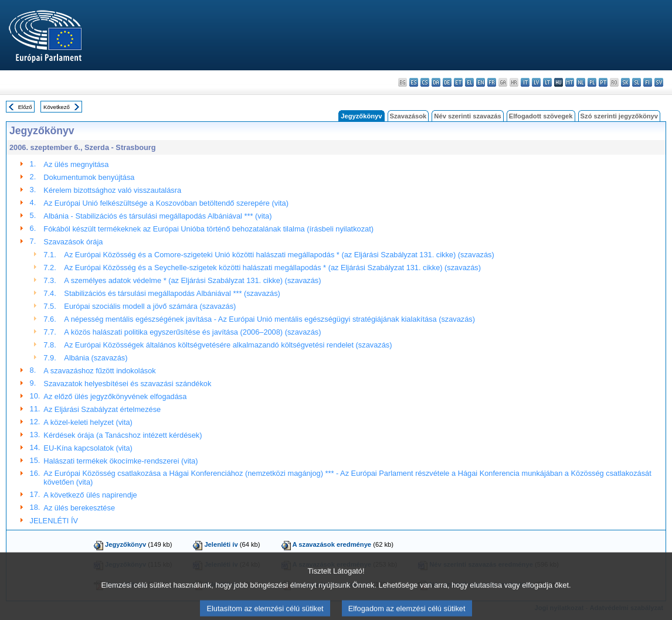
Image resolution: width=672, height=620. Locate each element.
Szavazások (408, 116)
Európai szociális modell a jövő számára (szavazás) (150, 306)
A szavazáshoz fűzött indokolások (99, 371)
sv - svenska (659, 82)
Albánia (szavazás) (96, 358)
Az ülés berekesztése (79, 508)
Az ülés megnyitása (76, 164)
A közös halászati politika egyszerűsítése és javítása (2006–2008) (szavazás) (192, 332)
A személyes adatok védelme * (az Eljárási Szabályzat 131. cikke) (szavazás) (192, 280)
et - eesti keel (458, 82)
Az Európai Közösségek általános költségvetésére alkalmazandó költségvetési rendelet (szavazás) (228, 345)
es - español (414, 82)
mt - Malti (570, 82)
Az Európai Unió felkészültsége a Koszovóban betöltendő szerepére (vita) (166, 203)
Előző (25, 107)
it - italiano (525, 82)
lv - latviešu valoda (536, 82)
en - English (481, 82)
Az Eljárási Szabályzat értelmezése (102, 409)
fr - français (492, 82)
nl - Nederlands (581, 82)
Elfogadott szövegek (541, 116)
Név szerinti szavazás (467, 116)
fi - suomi (648, 82)
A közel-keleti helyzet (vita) (88, 422)
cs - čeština (425, 82)
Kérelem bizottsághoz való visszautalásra (112, 190)
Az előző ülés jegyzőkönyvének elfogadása (115, 396)
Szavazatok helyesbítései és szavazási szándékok (127, 384)
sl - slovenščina (637, 82)
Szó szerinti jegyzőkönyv (619, 116)
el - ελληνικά (469, 82)
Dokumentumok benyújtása (89, 177)
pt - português (603, 82)
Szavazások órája (73, 242)
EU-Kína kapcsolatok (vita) (88, 448)
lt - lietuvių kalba (547, 82)
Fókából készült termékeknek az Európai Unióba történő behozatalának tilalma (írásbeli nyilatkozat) (208, 229)
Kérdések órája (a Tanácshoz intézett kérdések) (123, 435)
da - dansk (436, 82)
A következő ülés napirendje (90, 495)
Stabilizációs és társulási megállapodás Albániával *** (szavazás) (172, 293)
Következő (57, 107)
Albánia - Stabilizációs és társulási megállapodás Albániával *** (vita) (157, 216)
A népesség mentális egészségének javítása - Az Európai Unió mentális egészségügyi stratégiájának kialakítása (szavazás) (269, 319)
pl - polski (592, 82)
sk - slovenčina (625, 82)
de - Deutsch (447, 82)
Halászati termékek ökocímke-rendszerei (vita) (121, 461)
